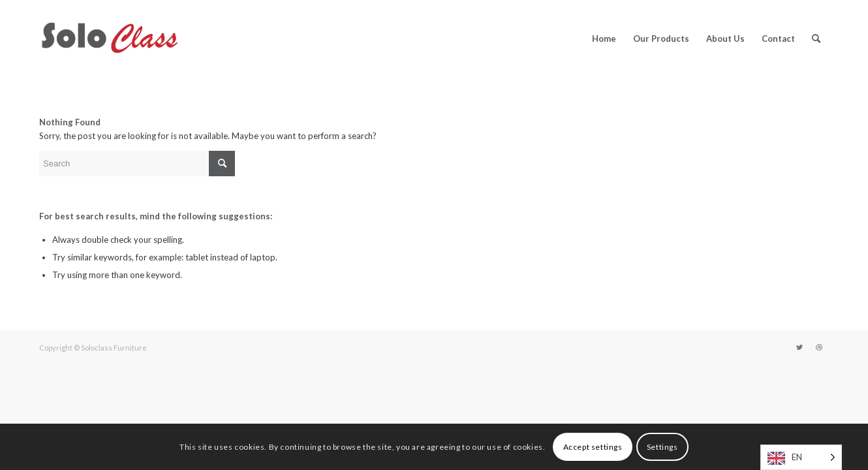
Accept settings (593, 447)
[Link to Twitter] (799, 347)
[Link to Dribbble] (819, 347)
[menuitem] (604, 39)
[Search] (816, 39)
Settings (662, 447)
